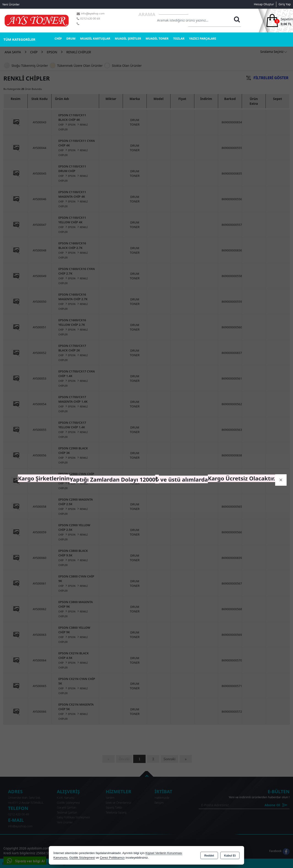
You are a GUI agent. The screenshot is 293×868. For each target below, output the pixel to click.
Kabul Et (230, 856)
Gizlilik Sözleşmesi (82, 858)
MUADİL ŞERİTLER (128, 38)
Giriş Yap (285, 4)
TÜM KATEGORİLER (19, 39)
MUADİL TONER (157, 38)
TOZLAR (179, 38)
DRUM (71, 38)
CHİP (58, 38)
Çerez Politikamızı (112, 858)
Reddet (209, 856)
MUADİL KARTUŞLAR (95, 38)
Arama (147, 14)
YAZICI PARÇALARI (203, 38)
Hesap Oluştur (264, 4)
